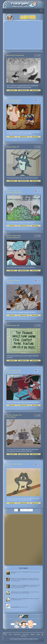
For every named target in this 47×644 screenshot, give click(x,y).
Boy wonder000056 (15, 607)
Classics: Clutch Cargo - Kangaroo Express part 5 (14, 192)
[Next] (30, 510)
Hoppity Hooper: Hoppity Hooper (14, 465)
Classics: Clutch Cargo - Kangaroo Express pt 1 (14, 237)
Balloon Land (25, 579)
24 (28, 510)
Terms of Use (25, 634)
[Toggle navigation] (41, 11)
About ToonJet (17, 634)
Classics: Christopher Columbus (13, 281)
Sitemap (33, 634)
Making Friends (26, 599)
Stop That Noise (26, 592)
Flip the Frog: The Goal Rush (15, 55)
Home (6, 634)
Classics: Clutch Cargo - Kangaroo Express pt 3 (14, 371)
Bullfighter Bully (26, 585)
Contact (38, 634)
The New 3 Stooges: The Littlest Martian (14, 416)
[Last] (32, 510)
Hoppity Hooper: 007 (13, 147)
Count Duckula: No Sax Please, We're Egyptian (14, 101)
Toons (10, 634)
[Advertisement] (12, 539)
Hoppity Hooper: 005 (13, 325)
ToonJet (13, 572)
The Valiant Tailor (26, 572)
